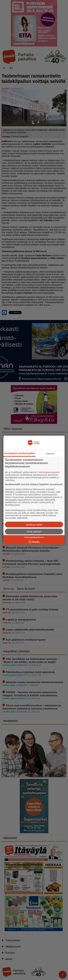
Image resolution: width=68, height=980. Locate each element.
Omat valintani (34, 532)
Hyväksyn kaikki (34, 525)
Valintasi (50, 453)
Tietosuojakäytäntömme (34, 537)
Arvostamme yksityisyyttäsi (19, 453)
